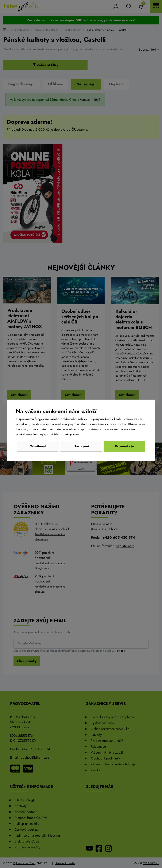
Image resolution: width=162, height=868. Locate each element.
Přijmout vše (124, 446)
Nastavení (81, 446)
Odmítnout (38, 446)
